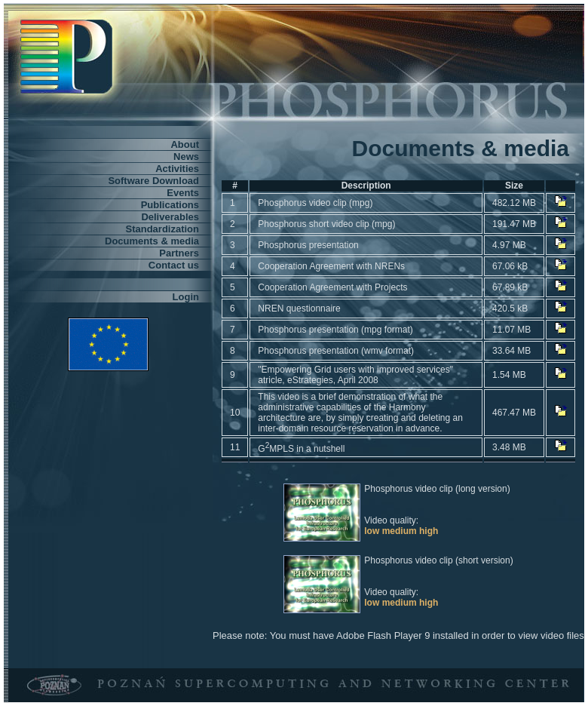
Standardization (162, 229)
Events (183, 193)
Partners (179, 253)
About (185, 144)
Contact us (174, 265)
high (429, 531)
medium (400, 531)
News (186, 157)
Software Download (153, 181)
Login (186, 297)
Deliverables (170, 217)
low (372, 531)
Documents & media (152, 241)
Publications (170, 205)
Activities (177, 169)
